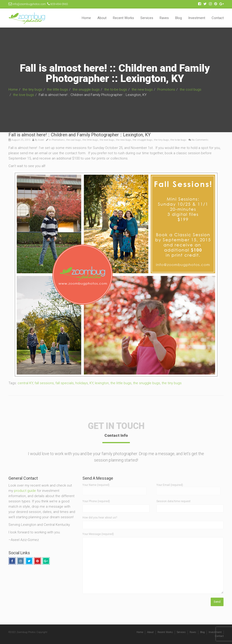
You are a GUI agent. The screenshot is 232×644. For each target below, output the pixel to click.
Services (147, 18)
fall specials (65, 383)
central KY (25, 383)
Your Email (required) (188, 488)
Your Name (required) (114, 488)
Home (86, 18)
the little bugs (57, 90)
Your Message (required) (98, 534)
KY (91, 383)
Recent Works (123, 18)
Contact (218, 18)
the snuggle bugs (86, 90)
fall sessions (44, 383)
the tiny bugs (32, 90)
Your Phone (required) (96, 501)
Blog (179, 18)
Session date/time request (173, 501)
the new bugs (142, 90)
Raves (164, 18)
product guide (25, 491)
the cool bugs (191, 90)
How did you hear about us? (100, 518)
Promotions (166, 90)
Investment (197, 18)
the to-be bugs (116, 90)
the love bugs (24, 95)
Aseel (41, 140)
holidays (82, 383)
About (102, 18)
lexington (102, 383)
